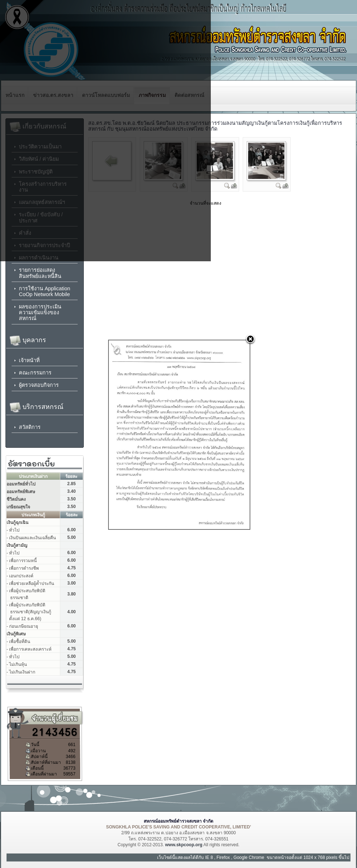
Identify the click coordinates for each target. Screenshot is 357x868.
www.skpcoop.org (184, 845)
